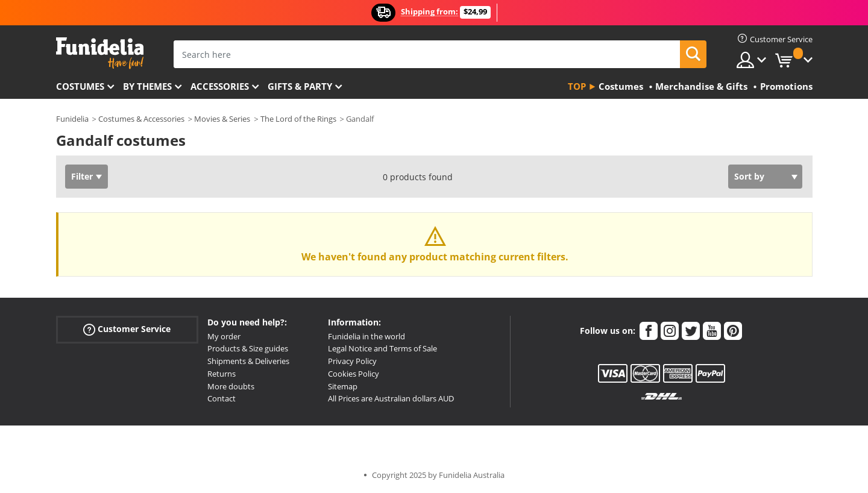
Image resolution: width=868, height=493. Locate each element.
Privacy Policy (352, 361)
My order (224, 336)
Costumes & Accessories (141, 119)
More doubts (231, 386)
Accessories (220, 86)
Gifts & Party (300, 86)
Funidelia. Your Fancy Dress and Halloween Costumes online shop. (100, 53)
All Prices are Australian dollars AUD (391, 398)
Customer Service (127, 329)
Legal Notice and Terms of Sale (382, 348)
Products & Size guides (248, 348)
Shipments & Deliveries (248, 361)
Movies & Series (222, 119)
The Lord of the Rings (298, 119)
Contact (222, 398)
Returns (222, 374)
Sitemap (343, 386)
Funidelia (72, 119)
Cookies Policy (354, 374)
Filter (82, 176)
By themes (147, 86)
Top (577, 86)
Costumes (80, 86)
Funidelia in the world (366, 336)
